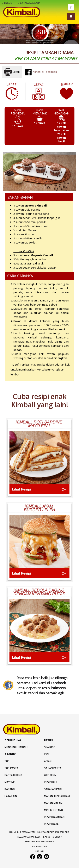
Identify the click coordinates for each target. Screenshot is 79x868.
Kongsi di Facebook (41, 72)
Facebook (71, 7)
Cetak (12, 72)
